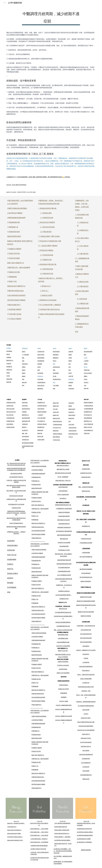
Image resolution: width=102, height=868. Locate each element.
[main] (51, 17)
